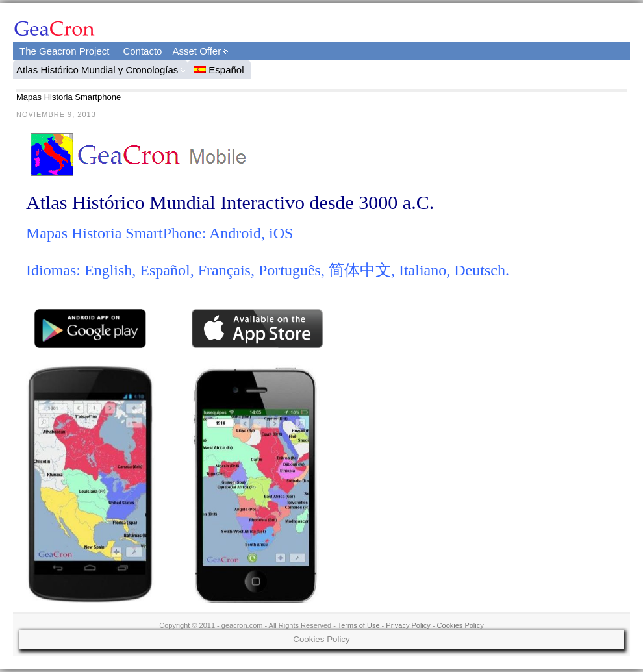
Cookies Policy (460, 625)
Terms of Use (359, 625)
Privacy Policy (408, 625)
